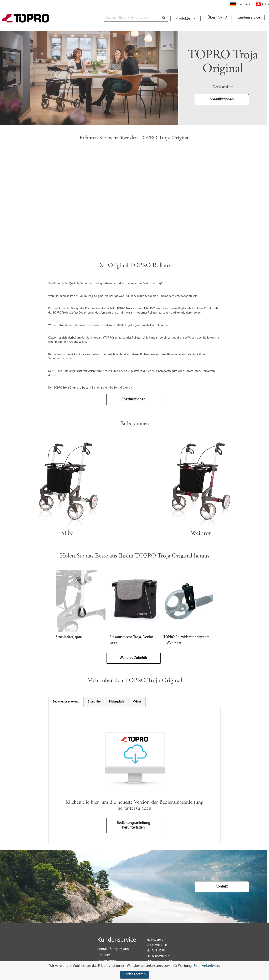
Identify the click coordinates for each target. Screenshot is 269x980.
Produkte (183, 19)
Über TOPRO (217, 18)
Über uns (104, 955)
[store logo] (25, 19)
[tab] (66, 702)
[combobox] (136, 18)
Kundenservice (248, 18)
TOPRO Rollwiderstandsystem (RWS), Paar (187, 640)
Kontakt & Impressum (113, 949)
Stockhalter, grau (69, 637)
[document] (134, 971)
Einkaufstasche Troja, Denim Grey (131, 640)
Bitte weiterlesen (206, 966)
